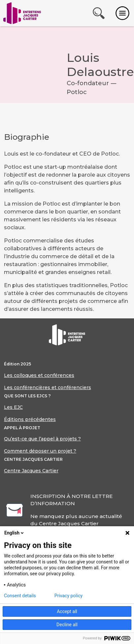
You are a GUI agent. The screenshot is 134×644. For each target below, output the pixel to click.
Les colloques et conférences (39, 375)
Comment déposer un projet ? (40, 451)
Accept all (67, 611)
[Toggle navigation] (122, 13)
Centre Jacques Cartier (31, 471)
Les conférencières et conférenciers (48, 387)
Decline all (67, 625)
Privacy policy (68, 596)
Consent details (20, 596)
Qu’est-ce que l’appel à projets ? (42, 439)
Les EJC (13, 407)
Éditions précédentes (30, 419)
